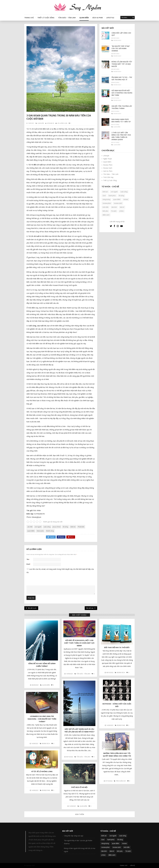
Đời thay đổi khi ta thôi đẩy (117, 647)
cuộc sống (47, 527)
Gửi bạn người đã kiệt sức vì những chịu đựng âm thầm (122, 93)
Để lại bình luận (62, 123)
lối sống (65, 527)
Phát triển (81, 527)
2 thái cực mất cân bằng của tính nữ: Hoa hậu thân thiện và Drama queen (121, 136)
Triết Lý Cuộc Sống (46, 18)
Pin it (71, 537)
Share (61, 537)
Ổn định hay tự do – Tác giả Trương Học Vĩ (122, 78)
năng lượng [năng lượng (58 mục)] (106, 199)
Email (29, 564)
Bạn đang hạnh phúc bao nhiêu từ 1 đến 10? (121, 120)
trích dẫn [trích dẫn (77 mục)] (106, 207)
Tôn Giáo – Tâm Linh (67, 18)
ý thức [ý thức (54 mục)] (122, 211)
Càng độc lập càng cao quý (121, 34)
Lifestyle (110, 18)
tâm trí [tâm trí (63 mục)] (122, 207)
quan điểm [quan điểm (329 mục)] (117, 199)
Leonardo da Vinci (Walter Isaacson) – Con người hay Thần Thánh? (42, 719)
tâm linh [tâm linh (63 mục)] (114, 207)
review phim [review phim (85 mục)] (107, 203)
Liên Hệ (132, 865)
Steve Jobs (40, 531)
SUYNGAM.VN (50, 123)
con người (38, 527)
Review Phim (108, 165)
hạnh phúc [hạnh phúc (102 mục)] (112, 196)
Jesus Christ (57, 527)
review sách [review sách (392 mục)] (118, 203)
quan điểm (31, 531)
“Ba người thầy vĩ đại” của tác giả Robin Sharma (121, 48)
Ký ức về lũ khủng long (42, 771)
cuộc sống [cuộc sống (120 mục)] (124, 192)
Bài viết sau (91, 608)
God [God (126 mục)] (104, 196)
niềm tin (73, 527)
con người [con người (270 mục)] (114, 192)
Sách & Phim (97, 18)
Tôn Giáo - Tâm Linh (83, 674)
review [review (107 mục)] (126, 199)
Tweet (51, 537)
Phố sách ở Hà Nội (79, 787)
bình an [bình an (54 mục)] (105, 192)
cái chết (30, 527)
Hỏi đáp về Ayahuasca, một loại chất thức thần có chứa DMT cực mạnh (79, 643)
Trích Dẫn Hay (108, 177)
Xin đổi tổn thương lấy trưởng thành (122, 107)
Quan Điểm (84, 18)
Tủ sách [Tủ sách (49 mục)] (114, 211)
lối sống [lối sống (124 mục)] (121, 196)
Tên (28, 559)
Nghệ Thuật (107, 159)
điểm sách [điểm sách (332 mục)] (106, 215)
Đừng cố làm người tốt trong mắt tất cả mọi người (122, 64)
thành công (50, 531)
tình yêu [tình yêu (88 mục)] (105, 211)
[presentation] (42, 596)
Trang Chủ (29, 18)
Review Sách (108, 168)
